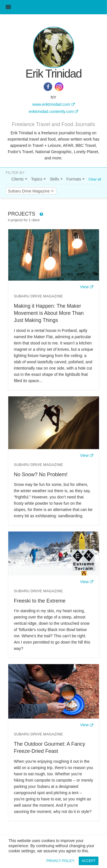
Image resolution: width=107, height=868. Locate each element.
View (84, 287)
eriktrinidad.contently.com (51, 111)
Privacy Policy (60, 861)
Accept (89, 861)
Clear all (95, 179)
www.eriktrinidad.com (51, 104)
